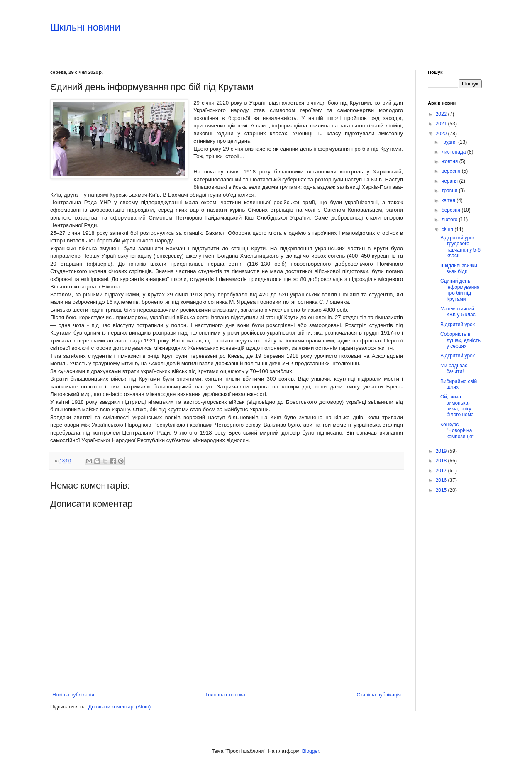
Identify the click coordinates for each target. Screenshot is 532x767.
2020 (442, 134)
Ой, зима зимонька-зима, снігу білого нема (457, 406)
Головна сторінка (226, 695)
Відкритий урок (458, 325)
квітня (449, 200)
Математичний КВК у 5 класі (458, 312)
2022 (442, 114)
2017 (442, 471)
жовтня (450, 161)
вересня (452, 171)
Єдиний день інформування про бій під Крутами (460, 290)
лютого (450, 220)
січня (448, 230)
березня (451, 210)
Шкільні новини (85, 27)
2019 (442, 451)
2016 (442, 480)
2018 (442, 461)
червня (450, 181)
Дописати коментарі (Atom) (120, 707)
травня (450, 191)
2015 (442, 490)
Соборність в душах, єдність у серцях (460, 340)
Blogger (311, 751)
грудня (450, 142)
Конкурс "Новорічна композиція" (457, 431)
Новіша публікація (73, 695)
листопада (454, 152)
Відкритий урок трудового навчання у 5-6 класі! (460, 247)
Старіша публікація (379, 695)
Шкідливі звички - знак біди (460, 269)
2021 (442, 124)
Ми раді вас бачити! (454, 369)
